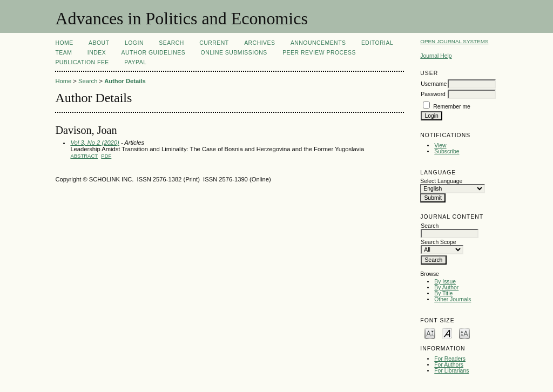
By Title (443, 293)
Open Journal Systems (454, 41)
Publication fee (82, 62)
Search (171, 43)
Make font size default (447, 333)
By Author (446, 288)
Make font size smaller (430, 333)
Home (64, 43)
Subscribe (447, 151)
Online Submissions (234, 53)
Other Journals (453, 299)
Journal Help (436, 56)
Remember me (452, 107)
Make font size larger (464, 333)
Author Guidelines (154, 53)
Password (433, 94)
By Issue (445, 282)
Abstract (84, 156)
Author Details (125, 81)
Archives (259, 43)
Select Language (441, 181)
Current (214, 43)
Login (134, 43)
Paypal (135, 62)
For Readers (450, 359)
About (99, 43)
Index (97, 53)
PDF (106, 156)
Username (434, 84)
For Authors (449, 365)
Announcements (318, 43)
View (440, 146)
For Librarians (451, 371)
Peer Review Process (319, 53)
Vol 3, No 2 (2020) (95, 143)
